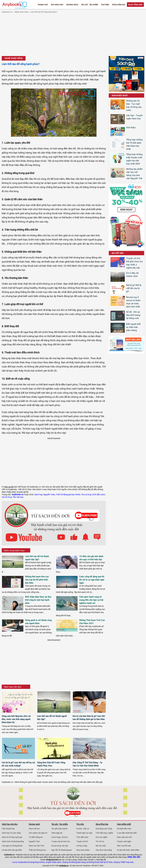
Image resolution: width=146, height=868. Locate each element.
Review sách (72, 5)
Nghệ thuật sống (21, 12)
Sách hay (38, 494)
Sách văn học (34, 829)
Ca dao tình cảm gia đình (12, 850)
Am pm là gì (56, 846)
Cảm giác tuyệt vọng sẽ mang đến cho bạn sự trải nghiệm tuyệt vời (91, 600)
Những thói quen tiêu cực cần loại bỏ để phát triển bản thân (37, 580)
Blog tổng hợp (135, 5)
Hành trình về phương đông (13, 841)
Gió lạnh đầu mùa (124, 829)
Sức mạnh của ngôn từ (38, 833)
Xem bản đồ (101, 860)
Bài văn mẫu (101, 846)
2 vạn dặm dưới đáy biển (127, 833)
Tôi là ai (65, 837)
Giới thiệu (131, 127)
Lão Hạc (65, 846)
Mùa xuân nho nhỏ (124, 837)
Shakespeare (66, 850)
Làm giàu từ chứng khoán (12, 846)
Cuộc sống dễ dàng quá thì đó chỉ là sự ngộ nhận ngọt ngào (92, 580)
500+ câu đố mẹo (124, 846)
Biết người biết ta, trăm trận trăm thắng (133, 327)
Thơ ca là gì (86, 494)
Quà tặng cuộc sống (104, 829)
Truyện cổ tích (82, 841)
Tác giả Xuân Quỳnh (59, 829)
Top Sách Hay (57, 5)
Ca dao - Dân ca (83, 829)
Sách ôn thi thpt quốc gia (12, 837)
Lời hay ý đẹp (82, 846)
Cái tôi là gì (7, 497)
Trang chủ (43, 5)
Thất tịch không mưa (37, 850)
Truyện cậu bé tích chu (61, 841)
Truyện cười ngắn (124, 841)
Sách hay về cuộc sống (11, 833)
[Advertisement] (73, 35)
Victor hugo (56, 837)
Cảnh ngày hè (57, 833)
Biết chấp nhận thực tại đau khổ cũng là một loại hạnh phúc (38, 600)
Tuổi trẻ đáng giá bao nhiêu (68, 494)
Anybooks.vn (7, 12)
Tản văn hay (18, 497)
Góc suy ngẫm (102, 837)
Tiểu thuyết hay (8, 829)
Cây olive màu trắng (104, 850)
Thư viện (105, 5)
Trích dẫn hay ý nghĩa (104, 833)
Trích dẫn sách (82, 837)
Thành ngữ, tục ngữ (84, 833)
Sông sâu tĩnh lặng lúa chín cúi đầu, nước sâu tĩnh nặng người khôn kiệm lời (16, 719)
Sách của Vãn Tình (36, 846)
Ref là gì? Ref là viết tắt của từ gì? (134, 288)
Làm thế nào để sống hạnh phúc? (44, 12)
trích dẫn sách (99, 494)
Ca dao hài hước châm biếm (128, 850)
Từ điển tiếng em (36, 837)
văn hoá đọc (102, 855)
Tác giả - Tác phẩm (90, 5)
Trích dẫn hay (119, 5)
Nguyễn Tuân (49, 494)
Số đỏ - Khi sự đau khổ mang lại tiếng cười (133, 315)
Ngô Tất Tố (56, 850)
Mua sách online (83, 850)
